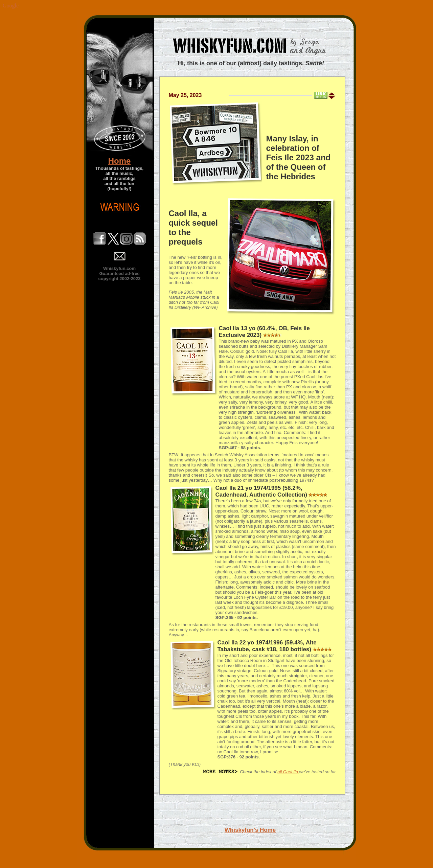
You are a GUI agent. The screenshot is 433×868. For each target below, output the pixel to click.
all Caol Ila (288, 772)
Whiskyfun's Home (250, 830)
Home (120, 161)
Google (11, 6)
